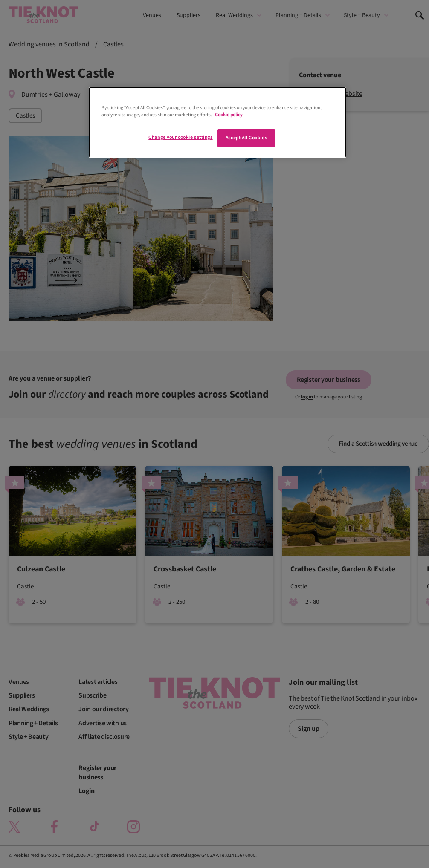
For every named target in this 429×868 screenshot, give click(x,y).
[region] (217, 122)
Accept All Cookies (246, 138)
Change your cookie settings (180, 137)
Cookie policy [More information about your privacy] (229, 115)
